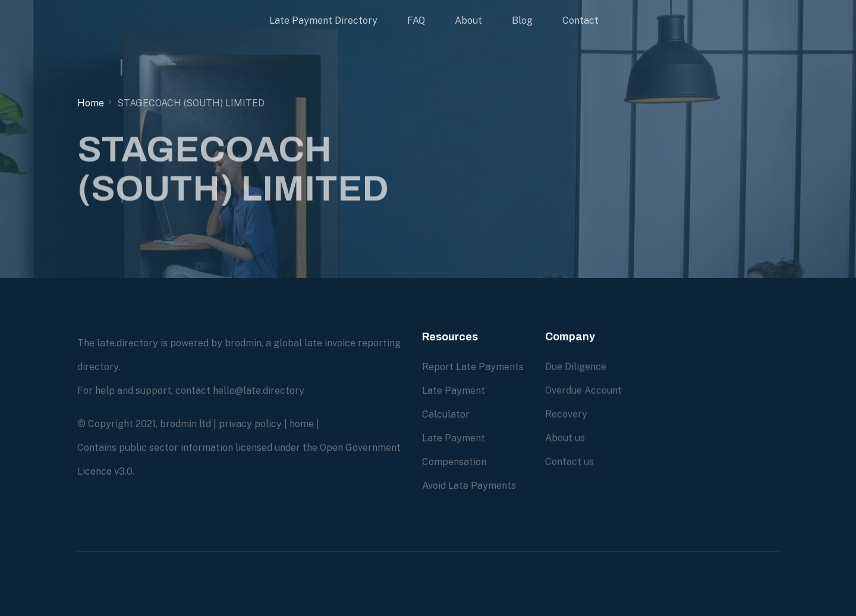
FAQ (416, 20)
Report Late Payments (473, 367)
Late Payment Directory (323, 20)
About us (565, 438)
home (302, 424)
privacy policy (250, 424)
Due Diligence (576, 367)
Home (91, 103)
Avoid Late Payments (469, 486)
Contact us (569, 462)
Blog (522, 20)
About (468, 20)
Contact (580, 20)
